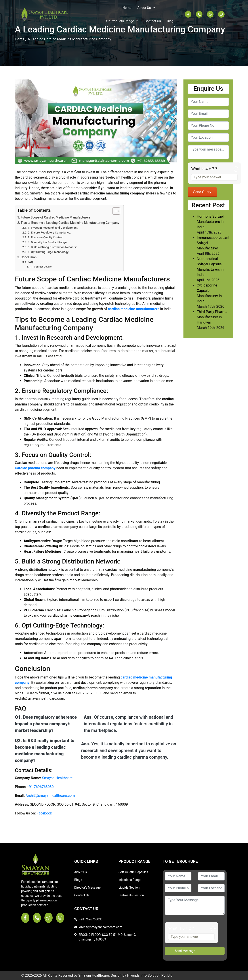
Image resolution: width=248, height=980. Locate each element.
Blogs (78, 880)
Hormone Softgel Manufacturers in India (210, 222)
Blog (170, 21)
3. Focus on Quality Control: (46, 237)
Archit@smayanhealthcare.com (50, 796)
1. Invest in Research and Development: (53, 228)
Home (127, 8)
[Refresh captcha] (235, 170)
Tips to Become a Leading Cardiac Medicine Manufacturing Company (70, 223)
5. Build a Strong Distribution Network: (52, 247)
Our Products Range (122, 21)
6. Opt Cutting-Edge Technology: (49, 252)
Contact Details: (43, 267)
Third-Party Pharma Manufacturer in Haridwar (212, 317)
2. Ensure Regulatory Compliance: (50, 233)
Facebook (44, 813)
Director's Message (87, 888)
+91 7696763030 (40, 787)
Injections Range (130, 880)
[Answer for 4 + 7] (214, 177)
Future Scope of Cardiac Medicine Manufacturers (55, 218)
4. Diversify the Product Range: (48, 242)
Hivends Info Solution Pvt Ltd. (150, 975)
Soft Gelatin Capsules (133, 872)
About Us (146, 8)
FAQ (31, 262)
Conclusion (29, 257)
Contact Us (153, 21)
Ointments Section (131, 895)
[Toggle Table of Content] (114, 211)
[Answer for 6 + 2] (191, 937)
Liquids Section (129, 888)
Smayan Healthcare (57, 778)
